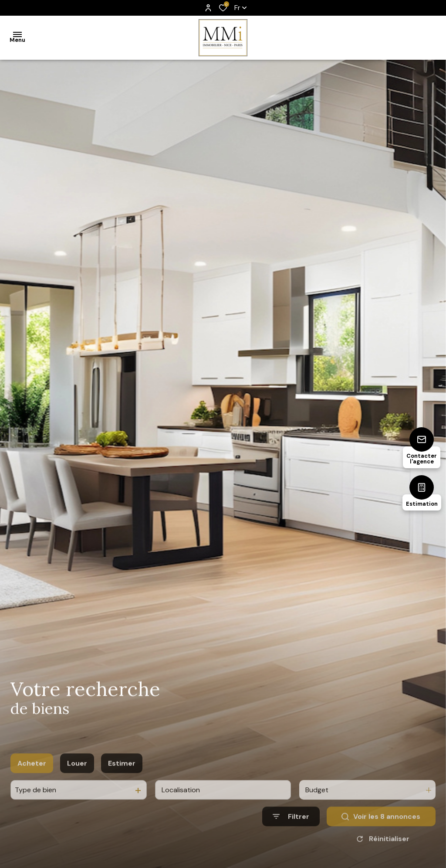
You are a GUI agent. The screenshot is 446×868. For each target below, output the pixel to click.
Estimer (122, 783)
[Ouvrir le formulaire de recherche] (291, 836)
